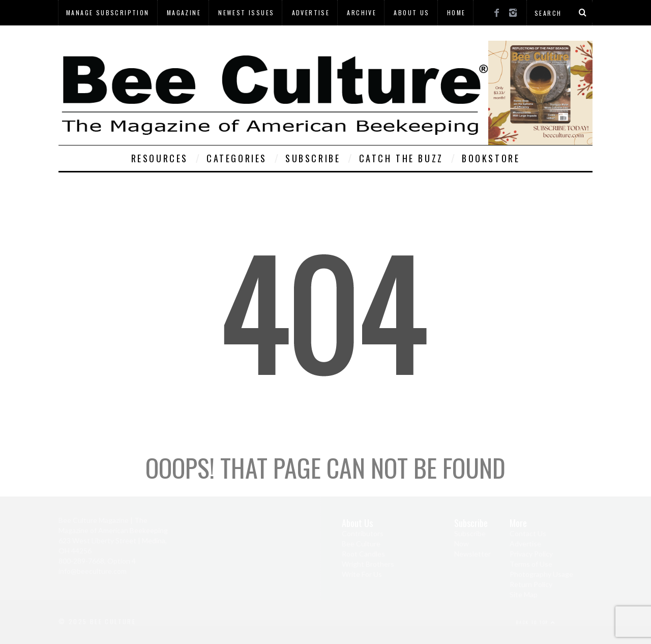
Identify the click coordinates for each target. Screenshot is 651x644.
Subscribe (313, 158)
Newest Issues (246, 12)
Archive (362, 12)
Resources (160, 158)
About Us (411, 12)
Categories (237, 158)
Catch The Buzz (401, 158)
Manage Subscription (108, 12)
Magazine (184, 12)
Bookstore (491, 158)
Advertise (311, 12)
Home (456, 12)
